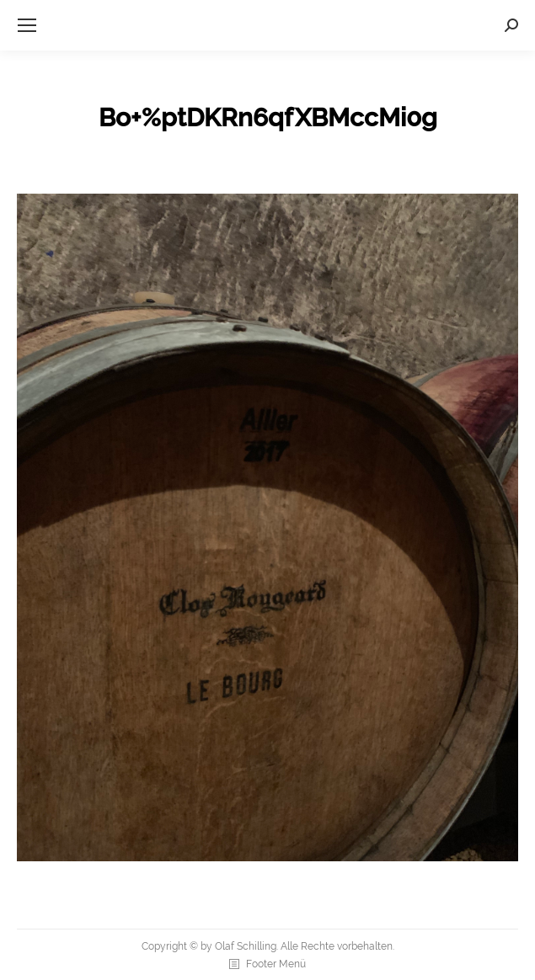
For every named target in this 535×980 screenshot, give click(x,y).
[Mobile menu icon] (27, 25)
